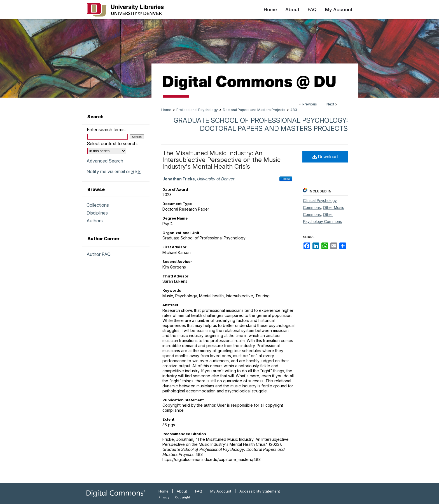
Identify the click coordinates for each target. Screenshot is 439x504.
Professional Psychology (197, 110)
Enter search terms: (106, 129)
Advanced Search (105, 161)
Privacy (164, 497)
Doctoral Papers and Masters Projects (254, 110)
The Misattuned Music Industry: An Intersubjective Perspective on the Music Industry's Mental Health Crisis (221, 160)
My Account (221, 491)
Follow (286, 179)
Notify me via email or (114, 171)
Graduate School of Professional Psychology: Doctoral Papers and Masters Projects (261, 124)
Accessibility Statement (260, 491)
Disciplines (97, 213)
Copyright (183, 497)
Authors (95, 221)
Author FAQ (99, 254)
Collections (98, 205)
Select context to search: (112, 143)
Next (330, 104)
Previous (310, 104)
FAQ (199, 491)
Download (325, 157)
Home (166, 110)
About (182, 491)
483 (294, 110)
